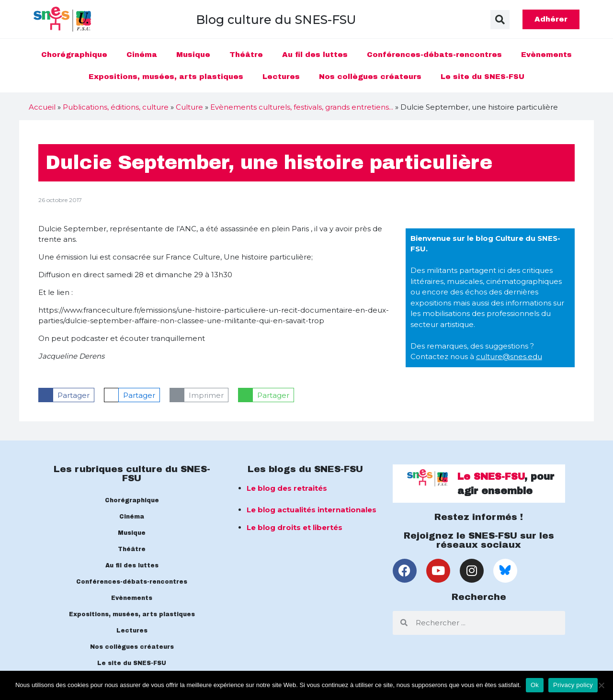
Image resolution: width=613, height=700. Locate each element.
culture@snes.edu (509, 356)
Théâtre (246, 55)
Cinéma (142, 55)
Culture (189, 107)
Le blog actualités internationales (312, 510)
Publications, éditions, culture (116, 107)
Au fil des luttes (315, 55)
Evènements (546, 55)
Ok (535, 685)
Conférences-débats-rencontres (434, 55)
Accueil (42, 107)
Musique (193, 55)
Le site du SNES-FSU (482, 77)
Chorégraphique (74, 55)
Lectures (281, 77)
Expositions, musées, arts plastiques (166, 77)
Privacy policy (573, 685)
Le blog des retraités (287, 488)
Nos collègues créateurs (370, 77)
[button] (500, 20)
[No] (601, 685)
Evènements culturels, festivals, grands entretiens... (302, 107)
